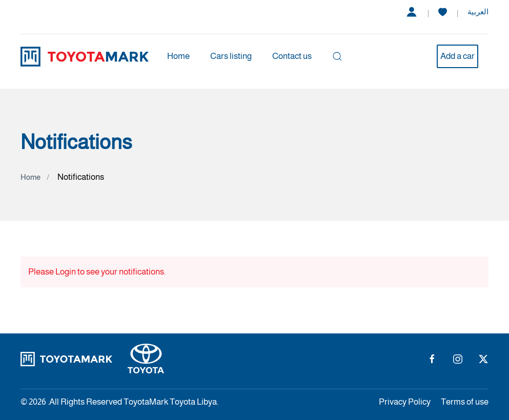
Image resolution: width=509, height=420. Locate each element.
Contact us (292, 56)
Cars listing (231, 56)
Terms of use (465, 402)
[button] (337, 56)
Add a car (457, 56)
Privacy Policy (405, 402)
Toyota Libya (193, 402)
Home (178, 56)
